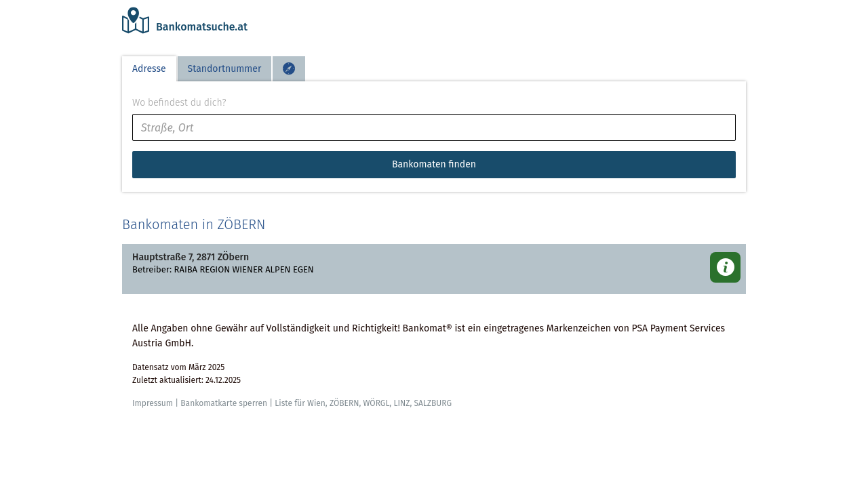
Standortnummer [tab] (225, 69)
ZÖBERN (344, 403)
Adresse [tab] (149, 69)
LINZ (401, 403)
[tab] (289, 69)
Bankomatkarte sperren (224, 403)
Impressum (153, 403)
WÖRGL (376, 403)
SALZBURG (433, 403)
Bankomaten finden (434, 164)
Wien (316, 403)
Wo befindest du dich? (179, 103)
